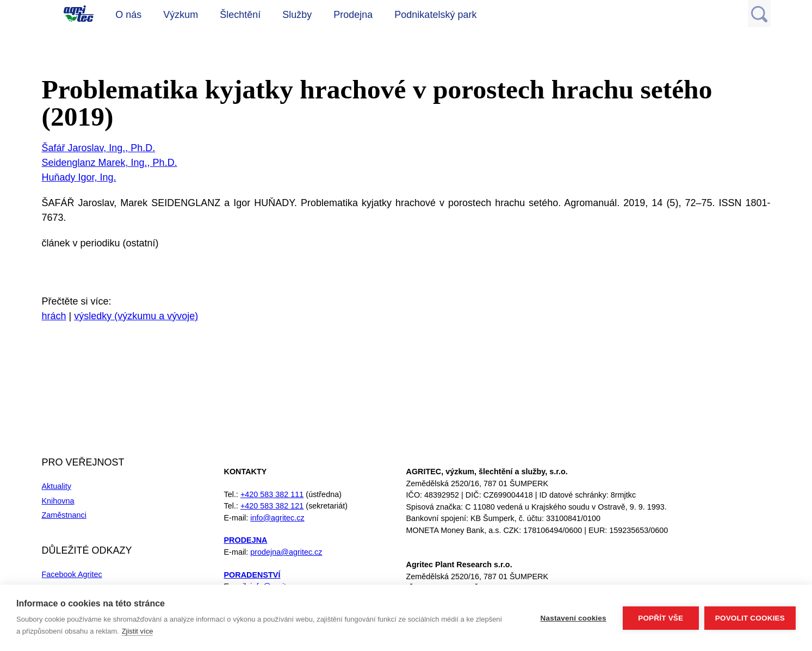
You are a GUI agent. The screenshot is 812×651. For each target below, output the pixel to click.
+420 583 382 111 (272, 494)
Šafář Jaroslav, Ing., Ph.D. (99, 148)
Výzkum (181, 15)
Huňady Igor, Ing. (79, 177)
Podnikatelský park (435, 15)
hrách (54, 316)
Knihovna (58, 501)
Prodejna (353, 15)
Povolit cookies (750, 618)
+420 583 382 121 (272, 506)
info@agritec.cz (277, 518)
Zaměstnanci (64, 515)
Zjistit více (138, 631)
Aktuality (57, 486)
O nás (128, 15)
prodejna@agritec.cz (286, 552)
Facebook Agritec (72, 574)
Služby (297, 15)
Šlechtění (240, 15)
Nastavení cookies (574, 618)
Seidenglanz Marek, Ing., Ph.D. (110, 163)
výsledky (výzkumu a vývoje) (136, 316)
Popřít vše (661, 618)
